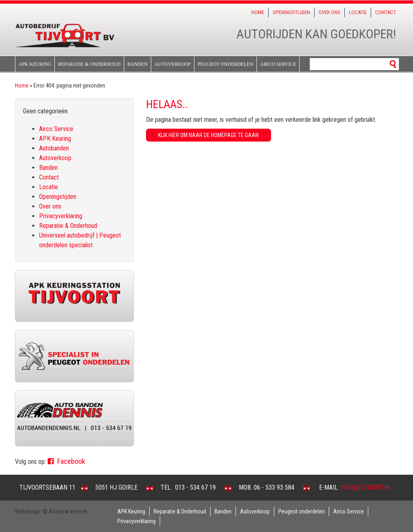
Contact (386, 12)
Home (258, 12)
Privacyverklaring (61, 216)
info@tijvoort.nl (366, 487)
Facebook (66, 461)
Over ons (330, 12)
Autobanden (54, 148)
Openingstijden (291, 12)
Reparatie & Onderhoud (89, 64)
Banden (138, 64)
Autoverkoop (173, 64)
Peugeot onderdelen (225, 64)
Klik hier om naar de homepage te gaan (208, 135)
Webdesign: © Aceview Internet (51, 511)
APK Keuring (35, 64)
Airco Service (278, 64)
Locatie (358, 12)
